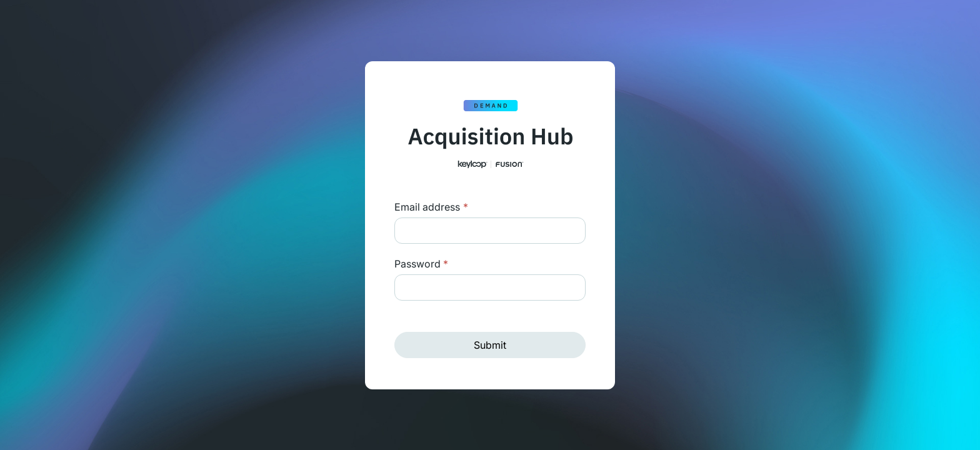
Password (421, 264)
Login (464, 207)
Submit (490, 345)
